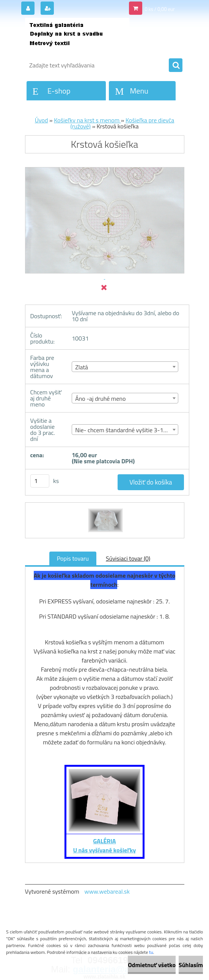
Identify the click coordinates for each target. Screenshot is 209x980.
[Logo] (77, 37)
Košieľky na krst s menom (87, 120)
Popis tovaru (73, 558)
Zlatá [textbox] (82, 367)
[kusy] (40, 481)
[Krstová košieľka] (104, 510)
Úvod (42, 120)
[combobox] (125, 367)
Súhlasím (191, 965)
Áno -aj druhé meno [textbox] (100, 399)
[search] (176, 66)
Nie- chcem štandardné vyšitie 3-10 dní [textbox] (125, 430)
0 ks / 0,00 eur (159, 9)
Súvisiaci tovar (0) (128, 558)
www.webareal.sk (107, 891)
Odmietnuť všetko (152, 965)
